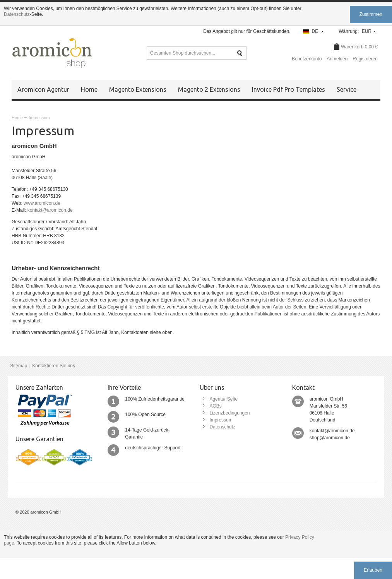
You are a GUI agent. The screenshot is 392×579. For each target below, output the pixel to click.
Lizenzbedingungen (229, 413)
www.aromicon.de (42, 203)
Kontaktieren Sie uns (54, 366)
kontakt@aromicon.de (50, 210)
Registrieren (365, 59)
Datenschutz (17, 14)
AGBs (215, 406)
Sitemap (19, 366)
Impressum (221, 420)
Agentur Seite (223, 399)
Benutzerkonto (307, 59)
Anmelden (337, 59)
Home (17, 118)
